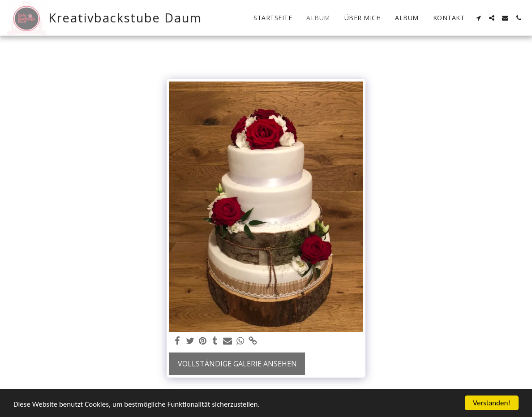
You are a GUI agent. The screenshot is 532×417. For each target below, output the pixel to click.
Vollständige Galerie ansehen (237, 364)
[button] (478, 18)
